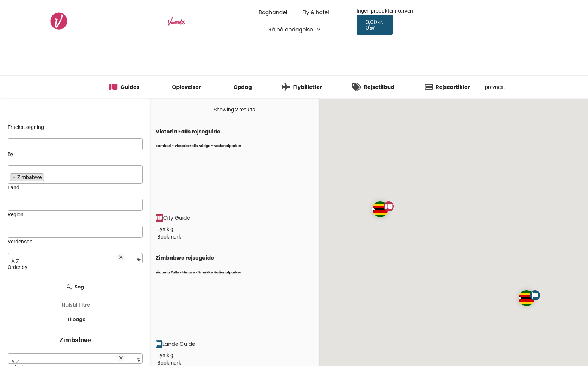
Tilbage (76, 322)
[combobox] (75, 144)
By (10, 154)
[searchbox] (75, 144)
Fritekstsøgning (26, 127)
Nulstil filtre (76, 305)
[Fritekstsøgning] (75, 115)
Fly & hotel (316, 12)
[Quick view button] (156, 229)
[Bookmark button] (156, 237)
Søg (75, 287)
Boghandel (273, 12)
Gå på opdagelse (294, 30)
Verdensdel (20, 241)
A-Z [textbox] (68, 259)
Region (16, 214)
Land (13, 187)
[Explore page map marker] (380, 209)
